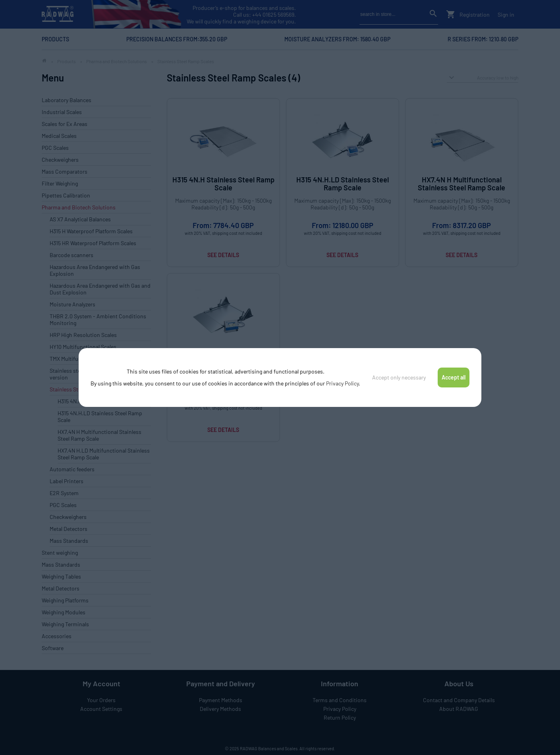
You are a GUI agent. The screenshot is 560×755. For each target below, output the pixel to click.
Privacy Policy (342, 383)
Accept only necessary (399, 377)
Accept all (454, 377)
